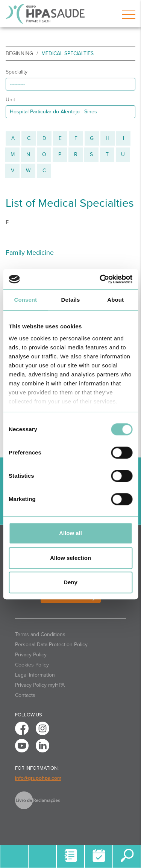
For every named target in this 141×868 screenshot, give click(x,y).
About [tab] (115, 300)
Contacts (25, 695)
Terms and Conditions (40, 634)
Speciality (17, 72)
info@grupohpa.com (38, 778)
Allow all (70, 533)
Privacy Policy (31, 655)
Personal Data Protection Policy (51, 645)
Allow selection (70, 558)
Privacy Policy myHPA (40, 685)
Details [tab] (71, 300)
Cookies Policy (32, 665)
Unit (10, 100)
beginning (19, 53)
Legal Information (35, 675)
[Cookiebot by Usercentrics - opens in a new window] (100, 279)
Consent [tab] (25, 300)
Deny (70, 582)
